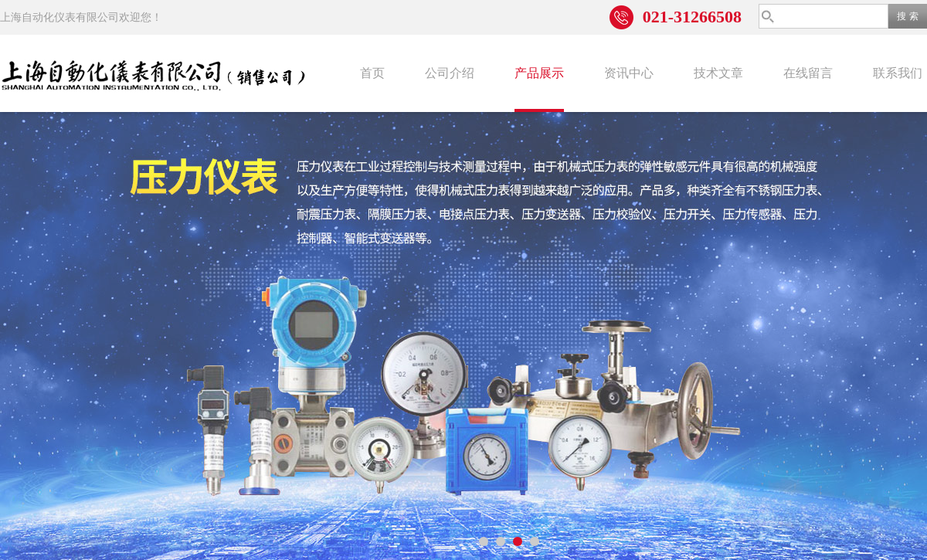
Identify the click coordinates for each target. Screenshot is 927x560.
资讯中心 (629, 73)
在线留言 (808, 73)
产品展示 (539, 73)
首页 (372, 73)
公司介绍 (450, 73)
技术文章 (718, 73)
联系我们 (898, 73)
